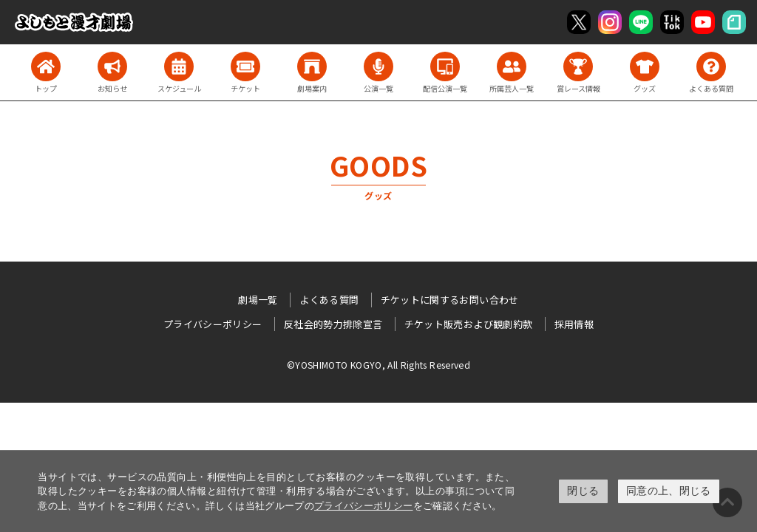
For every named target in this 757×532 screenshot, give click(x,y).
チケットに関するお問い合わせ (450, 300)
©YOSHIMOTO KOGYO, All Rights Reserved (378, 365)
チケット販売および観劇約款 (469, 324)
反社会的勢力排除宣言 (333, 324)
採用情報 (574, 324)
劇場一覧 (258, 300)
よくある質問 (329, 300)
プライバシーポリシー (364, 506)
